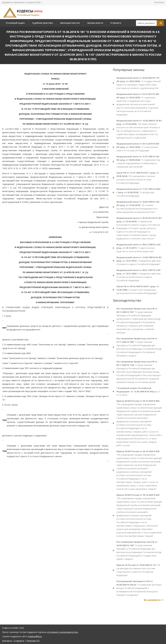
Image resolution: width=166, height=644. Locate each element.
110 (86, 124)
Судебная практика (42, 23)
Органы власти (95, 23)
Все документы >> (154, 600)
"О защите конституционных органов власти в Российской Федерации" (138, 290)
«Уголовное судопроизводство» (62, 632)
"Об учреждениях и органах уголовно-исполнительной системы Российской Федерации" (138, 178)
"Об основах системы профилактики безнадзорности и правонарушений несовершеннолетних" (138, 207)
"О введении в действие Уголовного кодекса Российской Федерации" (139, 261)
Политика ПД (33, 641)
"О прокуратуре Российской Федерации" (139, 192)
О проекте (116, 23)
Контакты (159, 2)
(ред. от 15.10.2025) (138, 392)
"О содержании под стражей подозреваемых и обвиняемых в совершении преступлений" (138, 162)
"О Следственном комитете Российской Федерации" (138, 147)
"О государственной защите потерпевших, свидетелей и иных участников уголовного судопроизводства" (138, 83)
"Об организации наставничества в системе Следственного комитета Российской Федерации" (138, 570)
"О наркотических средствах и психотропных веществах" (138, 248)
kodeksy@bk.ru (35, 636)
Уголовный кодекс (15, 23)
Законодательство (70, 23)
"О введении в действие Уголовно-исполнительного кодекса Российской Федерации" (139, 275)
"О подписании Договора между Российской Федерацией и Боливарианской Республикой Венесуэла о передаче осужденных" (139, 588)
